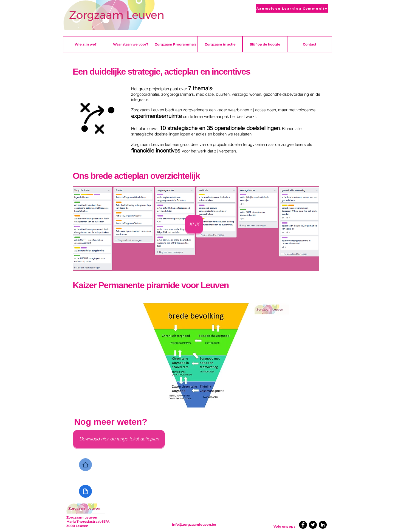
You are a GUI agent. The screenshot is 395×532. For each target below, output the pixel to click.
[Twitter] (313, 525)
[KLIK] (194, 224)
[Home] (85, 465)
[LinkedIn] (323, 525)
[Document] (85, 491)
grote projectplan (154, 89)
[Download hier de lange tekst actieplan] (119, 439)
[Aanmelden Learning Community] (292, 8)
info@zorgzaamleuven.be (194, 524)
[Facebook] (303, 525)
